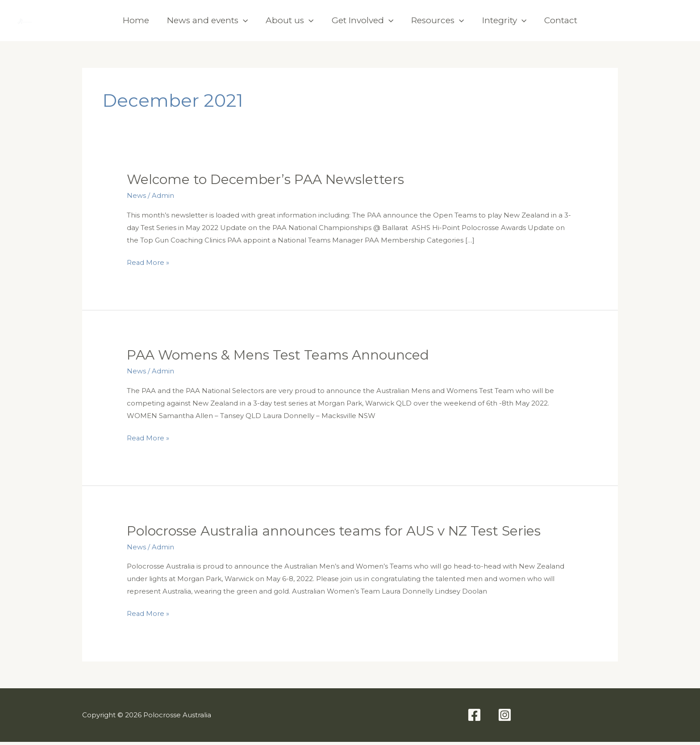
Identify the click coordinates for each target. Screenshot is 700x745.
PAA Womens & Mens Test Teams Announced (279, 360)
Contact (561, 23)
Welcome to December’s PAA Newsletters (267, 185)
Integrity (504, 23)
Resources (437, 23)
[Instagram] (675, 23)
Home (136, 23)
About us (290, 23)
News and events (207, 23)
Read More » (148, 268)
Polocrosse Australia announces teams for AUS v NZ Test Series (335, 535)
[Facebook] (644, 23)
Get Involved (362, 23)
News (136, 201)
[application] (243, 23)
